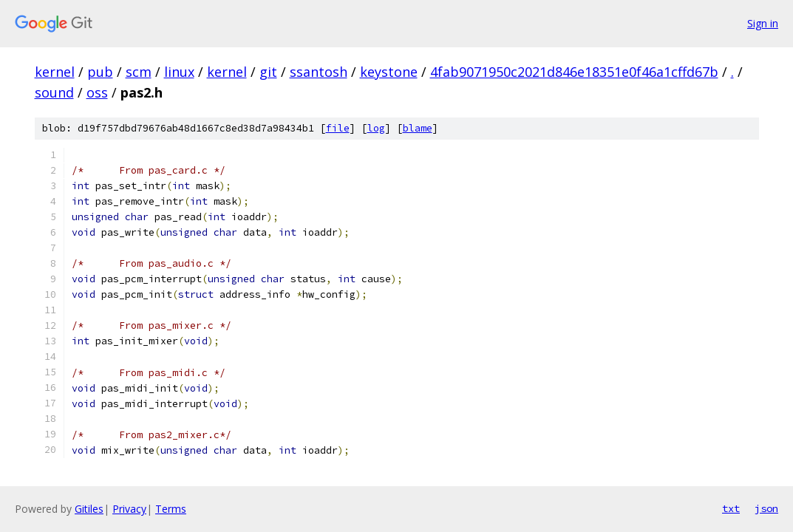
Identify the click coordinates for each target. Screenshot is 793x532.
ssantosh (319, 72)
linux (179, 72)
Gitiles (89, 509)
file (338, 128)
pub (100, 72)
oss (97, 92)
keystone (389, 72)
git (268, 72)
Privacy (129, 509)
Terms (171, 509)
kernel (55, 72)
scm (139, 72)
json (766, 508)
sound (54, 92)
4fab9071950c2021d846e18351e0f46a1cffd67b (574, 72)
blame (418, 128)
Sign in (763, 23)
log (376, 128)
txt (731, 508)
